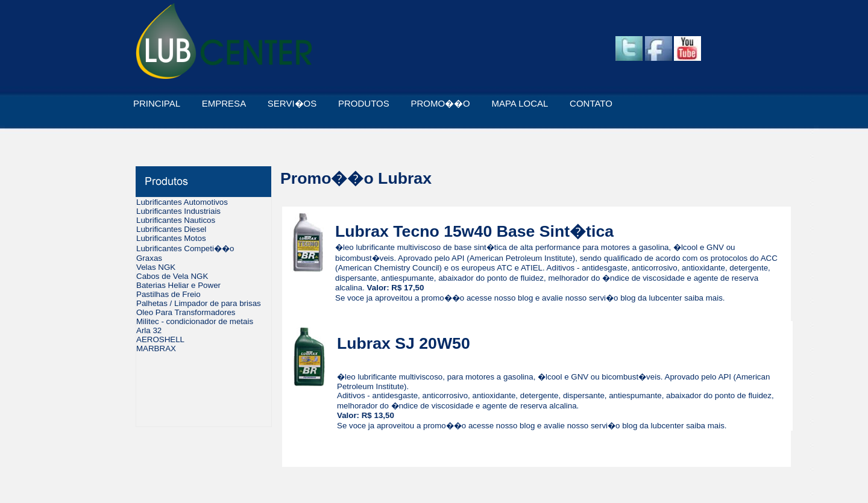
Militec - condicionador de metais (195, 321)
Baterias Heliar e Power (178, 285)
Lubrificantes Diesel (171, 229)
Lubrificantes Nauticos (176, 220)
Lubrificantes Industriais (178, 211)
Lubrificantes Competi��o (185, 248)
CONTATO (591, 103)
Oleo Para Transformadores (186, 312)
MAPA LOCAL (520, 103)
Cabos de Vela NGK (172, 276)
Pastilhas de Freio (168, 294)
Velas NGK (156, 267)
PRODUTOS (364, 103)
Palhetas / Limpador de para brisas (199, 303)
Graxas (149, 258)
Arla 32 (149, 330)
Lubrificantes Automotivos (182, 202)
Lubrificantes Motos (171, 238)
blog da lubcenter (651, 298)
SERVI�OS (292, 103)
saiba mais (703, 298)
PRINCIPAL (157, 103)
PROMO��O (440, 103)
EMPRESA (224, 103)
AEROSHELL (160, 339)
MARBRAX (156, 348)
